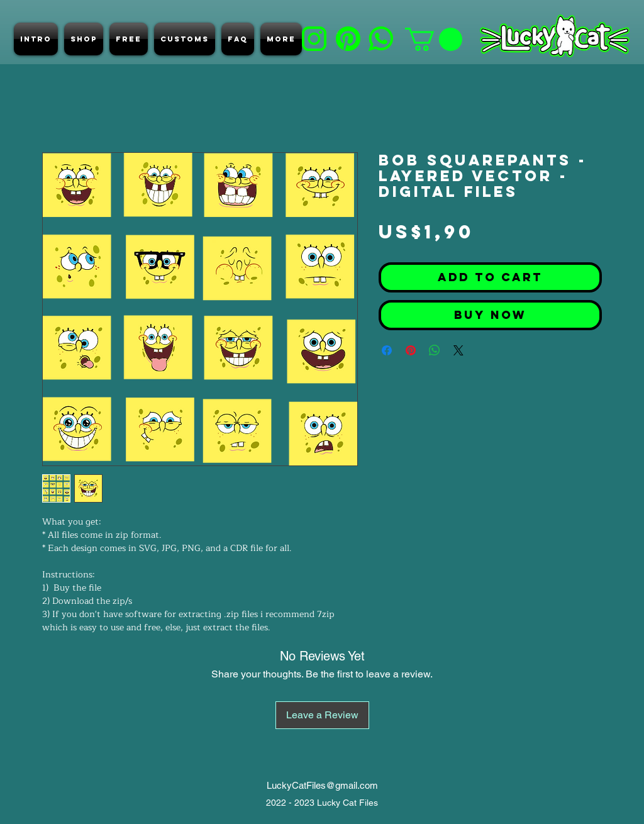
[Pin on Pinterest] (411, 350)
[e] (381, 39)
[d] (348, 39)
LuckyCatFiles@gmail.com (322, 785)
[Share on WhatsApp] (435, 350)
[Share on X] (458, 350)
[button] (434, 39)
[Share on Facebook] (387, 350)
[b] (314, 39)
